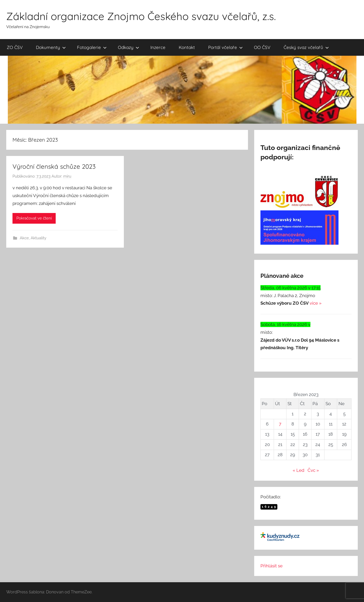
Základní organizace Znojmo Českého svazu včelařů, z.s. (141, 16)
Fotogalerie (92, 47)
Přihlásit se (272, 566)
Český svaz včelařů (306, 47)
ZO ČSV (15, 47)
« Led (299, 470)
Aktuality (39, 238)
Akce (24, 238)
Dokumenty (51, 47)
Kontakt (187, 47)
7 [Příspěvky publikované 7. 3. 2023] (280, 424)
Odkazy (129, 47)
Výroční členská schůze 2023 (54, 166)
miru (67, 176)
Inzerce (158, 47)
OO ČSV (262, 47)
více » (316, 303)
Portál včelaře (225, 47)
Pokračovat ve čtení (34, 218)
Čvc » (313, 470)
